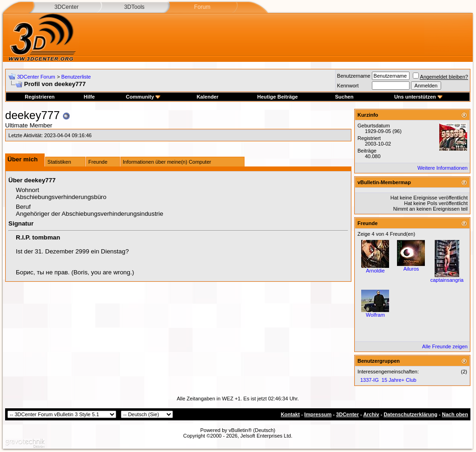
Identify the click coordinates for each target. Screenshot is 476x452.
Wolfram (375, 315)
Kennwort (348, 86)
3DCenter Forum (36, 77)
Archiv (371, 414)
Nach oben (455, 414)
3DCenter (66, 7)
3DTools (134, 7)
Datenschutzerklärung (410, 414)
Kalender (208, 97)
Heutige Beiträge (277, 97)
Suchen (344, 97)
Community (143, 97)
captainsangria (447, 280)
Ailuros (411, 269)
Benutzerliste (76, 77)
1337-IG (370, 380)
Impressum (318, 414)
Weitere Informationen (443, 168)
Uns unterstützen (418, 97)
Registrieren (40, 97)
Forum (202, 7)
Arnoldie (375, 271)
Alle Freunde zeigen (445, 346)
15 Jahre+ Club (399, 380)
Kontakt (290, 414)
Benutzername (354, 76)
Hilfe (89, 97)
